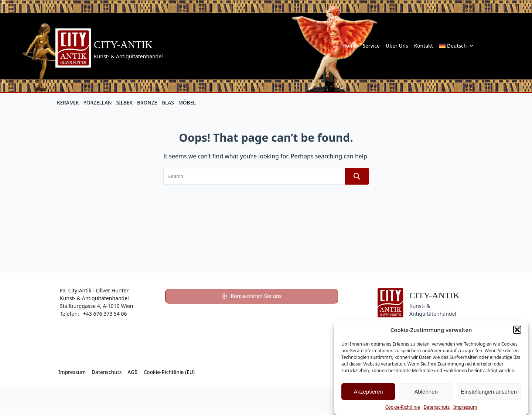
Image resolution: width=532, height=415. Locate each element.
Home (349, 46)
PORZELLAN (98, 102)
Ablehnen (426, 392)
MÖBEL (187, 102)
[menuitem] (456, 46)
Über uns (397, 46)
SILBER (124, 102)
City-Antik (123, 44)
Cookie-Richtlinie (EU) (169, 372)
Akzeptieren (368, 392)
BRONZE (147, 102)
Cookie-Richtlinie (403, 407)
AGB (132, 372)
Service (371, 46)
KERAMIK (68, 102)
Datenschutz (437, 407)
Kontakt (424, 46)
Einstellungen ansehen (489, 392)
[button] (517, 330)
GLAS (168, 102)
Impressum (465, 407)
